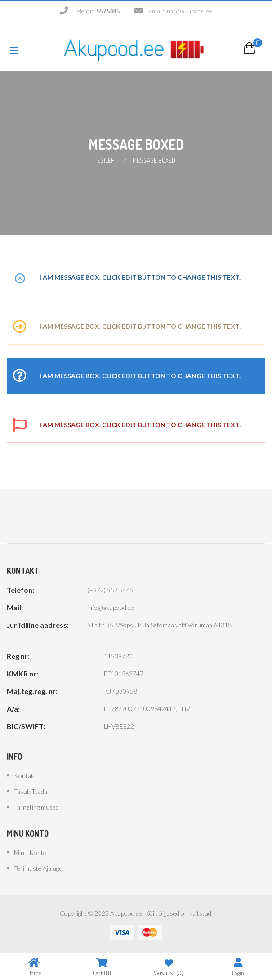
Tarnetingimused (36, 807)
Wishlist (169, 967)
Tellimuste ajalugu (38, 868)
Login (238, 967)
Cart (102, 967)
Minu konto (30, 852)
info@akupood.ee (189, 11)
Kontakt (25, 776)
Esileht (107, 160)
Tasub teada (31, 791)
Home (34, 967)
